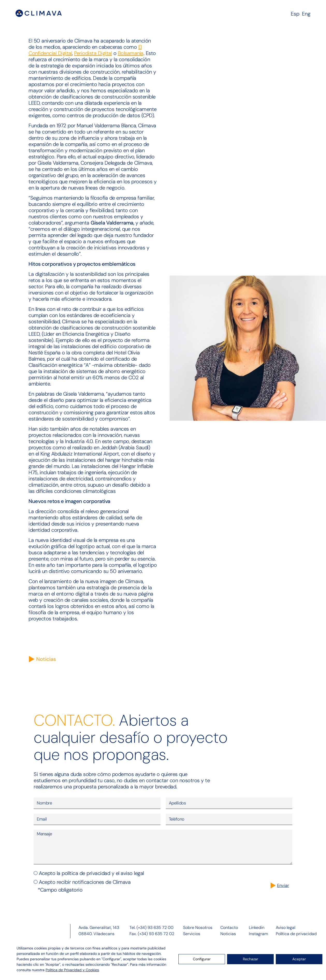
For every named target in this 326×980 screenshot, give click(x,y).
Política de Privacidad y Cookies (72, 970)
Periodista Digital (93, 53)
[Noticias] (32, 659)
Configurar (202, 959)
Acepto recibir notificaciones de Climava (85, 888)
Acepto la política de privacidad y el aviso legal (91, 879)
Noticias (46, 659)
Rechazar (251, 959)
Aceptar (299, 959)
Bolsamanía (131, 53)
